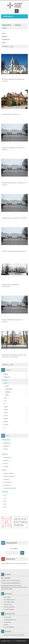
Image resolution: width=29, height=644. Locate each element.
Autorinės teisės (8, 605)
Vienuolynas (6, 485)
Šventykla (6, 479)
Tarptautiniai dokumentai (10, 620)
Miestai (18, 25)
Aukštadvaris (6, 39)
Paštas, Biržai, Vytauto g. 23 (11, 114)
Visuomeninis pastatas (9, 488)
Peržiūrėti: (5, 46)
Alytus (4, 43)
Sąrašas (12, 46)
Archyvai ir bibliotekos (9, 627)
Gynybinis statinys (8, 473)
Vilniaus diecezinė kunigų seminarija (14, 251)
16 (4, 495)
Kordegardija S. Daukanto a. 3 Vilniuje (14, 218)
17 (4, 498)
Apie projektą (7, 597)
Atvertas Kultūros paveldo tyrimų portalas (14, 635)
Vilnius (5, 466)
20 (4, 507)
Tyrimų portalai (7, 622)
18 (4, 501)
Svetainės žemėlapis (9, 609)
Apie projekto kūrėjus (9, 602)
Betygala (5, 36)
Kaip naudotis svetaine (10, 600)
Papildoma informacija (9, 607)
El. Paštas (14, 549)
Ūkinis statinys (7, 482)
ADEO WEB (13, 641)
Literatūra (6, 625)
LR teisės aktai (8, 617)
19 (4, 504)
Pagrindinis (7, 25)
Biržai (4, 33)
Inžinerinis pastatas (8, 476)
